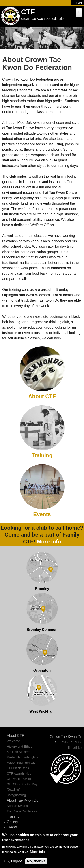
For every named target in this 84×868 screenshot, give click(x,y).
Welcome (13, 741)
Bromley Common (42, 630)
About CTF (42, 396)
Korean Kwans (17, 806)
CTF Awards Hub (19, 773)
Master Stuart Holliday (21, 763)
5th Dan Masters (19, 752)
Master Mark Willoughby (22, 757)
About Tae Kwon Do (23, 800)
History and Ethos (19, 747)
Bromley (42, 589)
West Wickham (42, 711)
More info (49, 542)
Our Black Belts (18, 768)
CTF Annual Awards (19, 779)
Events (42, 514)
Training (42, 455)
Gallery (12, 822)
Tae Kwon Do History (22, 811)
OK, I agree (13, 861)
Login (77, 3)
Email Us (75, 748)
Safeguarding (16, 795)
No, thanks (36, 861)
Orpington (42, 670)
